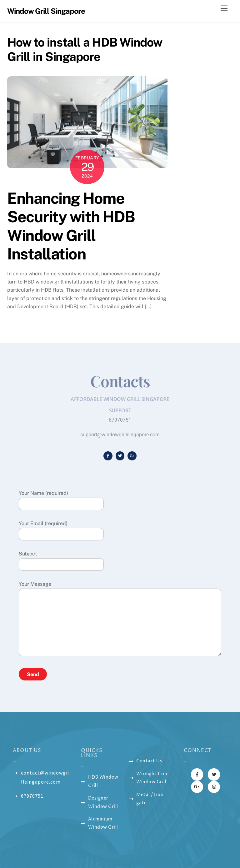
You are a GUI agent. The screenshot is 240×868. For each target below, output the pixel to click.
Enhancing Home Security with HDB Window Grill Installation (71, 226)
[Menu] (224, 9)
